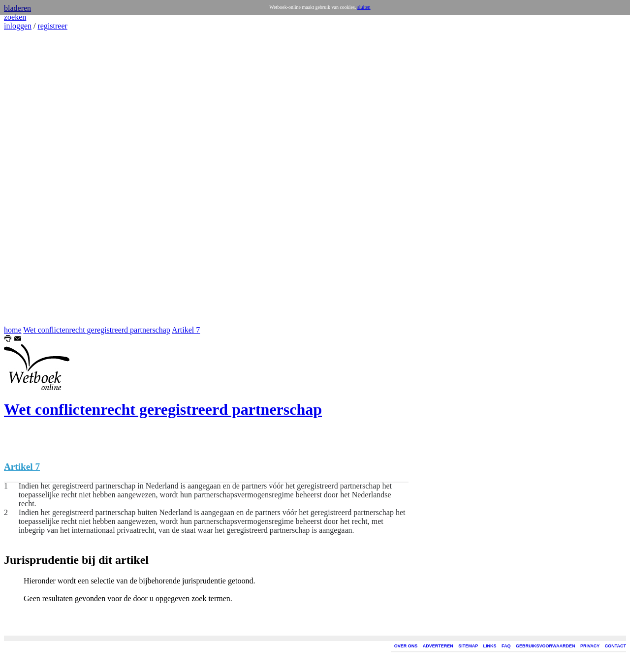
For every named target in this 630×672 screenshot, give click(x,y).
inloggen (18, 26)
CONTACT (615, 646)
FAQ (506, 646)
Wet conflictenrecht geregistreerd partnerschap (97, 330)
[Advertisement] (33, 178)
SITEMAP (468, 646)
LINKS (490, 646)
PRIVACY (590, 646)
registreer (52, 26)
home (13, 330)
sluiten (364, 7)
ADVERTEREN (438, 646)
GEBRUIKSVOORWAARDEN (545, 646)
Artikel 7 (186, 330)
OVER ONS (406, 646)
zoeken (15, 17)
